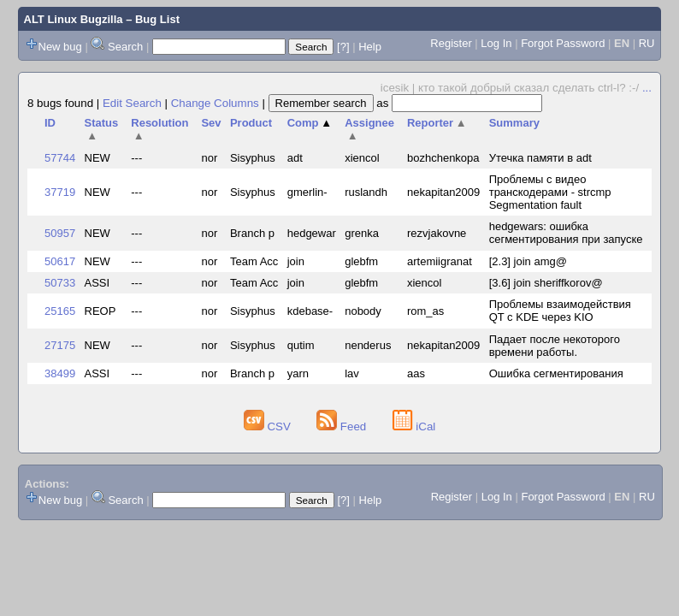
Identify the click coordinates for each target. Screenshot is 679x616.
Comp (310, 123)
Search (125, 47)
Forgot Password (563, 43)
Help (370, 47)
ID (50, 123)
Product (251, 123)
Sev (211, 123)
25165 (60, 311)
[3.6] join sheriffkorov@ (546, 283)
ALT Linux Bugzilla (74, 19)
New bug (60, 47)
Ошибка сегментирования (556, 373)
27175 (60, 345)
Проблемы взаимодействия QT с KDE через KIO (560, 311)
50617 (60, 261)
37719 (60, 192)
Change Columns (215, 103)
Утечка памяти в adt (540, 158)
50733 (60, 283)
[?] (343, 47)
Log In (496, 43)
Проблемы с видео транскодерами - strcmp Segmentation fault (550, 192)
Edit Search (132, 103)
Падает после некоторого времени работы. (555, 346)
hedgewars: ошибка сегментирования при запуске (566, 233)
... (647, 88)
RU (647, 43)
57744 (60, 158)
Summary (514, 123)
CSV (269, 426)
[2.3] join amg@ (528, 261)
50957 (60, 233)
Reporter (437, 123)
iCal (414, 426)
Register (451, 43)
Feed (343, 426)
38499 (60, 373)
